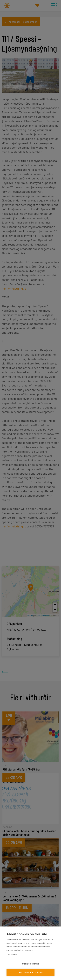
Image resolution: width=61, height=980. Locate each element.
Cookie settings (31, 964)
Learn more (12, 954)
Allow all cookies (30, 972)
